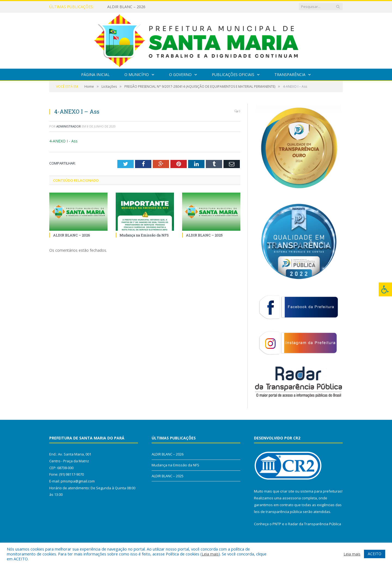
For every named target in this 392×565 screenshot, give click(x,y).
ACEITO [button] (375, 554)
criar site (287, 491)
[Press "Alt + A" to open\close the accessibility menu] (385, 289)
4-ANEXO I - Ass (63, 141)
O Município (137, 75)
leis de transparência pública (278, 512)
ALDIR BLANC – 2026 (126, 7)
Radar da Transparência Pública (315, 524)
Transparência (290, 75)
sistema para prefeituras (321, 491)
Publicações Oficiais (233, 75)
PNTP (277, 524)
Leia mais (210, 554)
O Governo (180, 75)
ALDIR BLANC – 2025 (204, 235)
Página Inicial (95, 75)
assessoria (292, 498)
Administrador (69, 126)
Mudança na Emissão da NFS (144, 235)
